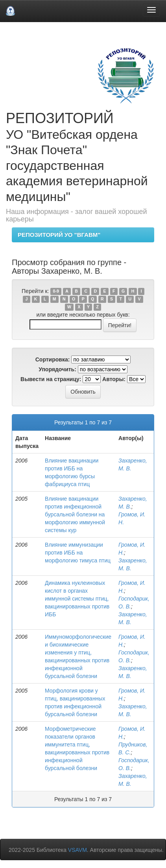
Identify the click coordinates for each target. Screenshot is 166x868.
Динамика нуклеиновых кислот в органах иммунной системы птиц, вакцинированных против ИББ (77, 599)
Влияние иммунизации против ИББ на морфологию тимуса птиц (78, 553)
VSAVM (77, 850)
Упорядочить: (57, 369)
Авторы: (114, 379)
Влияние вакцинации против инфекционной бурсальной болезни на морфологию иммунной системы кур (75, 514)
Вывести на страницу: (51, 379)
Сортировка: (53, 359)
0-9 (56, 291)
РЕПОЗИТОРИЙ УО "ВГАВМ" (59, 235)
